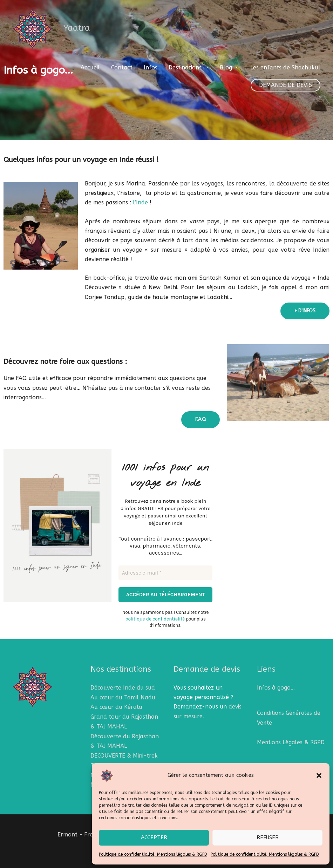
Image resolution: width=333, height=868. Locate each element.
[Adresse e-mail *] (213, 473)
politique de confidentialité (219, 526)
